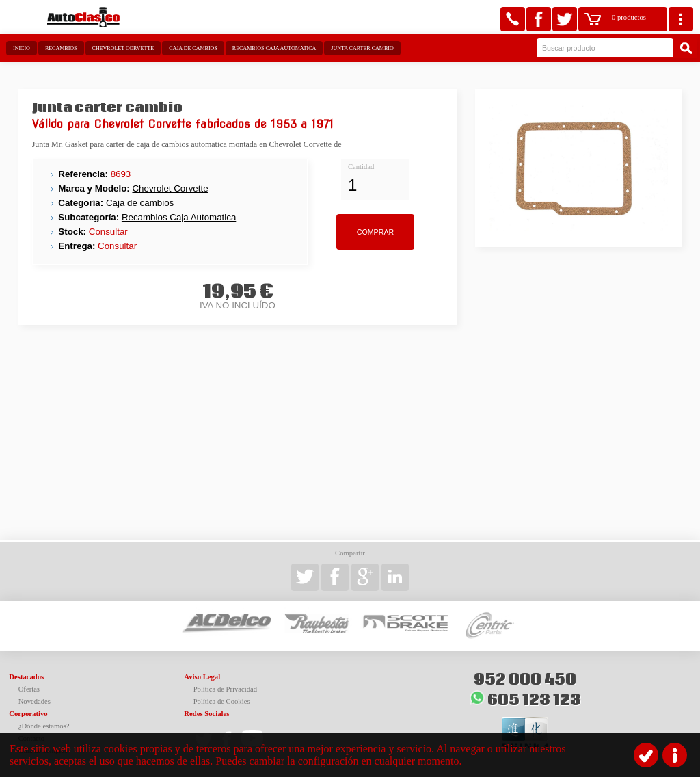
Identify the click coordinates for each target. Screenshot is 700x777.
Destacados (26, 677)
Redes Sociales (206, 714)
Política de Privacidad (226, 689)
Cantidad (361, 167)
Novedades (35, 701)
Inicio (22, 48)
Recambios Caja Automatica (274, 48)
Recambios (61, 48)
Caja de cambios (193, 48)
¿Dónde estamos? (44, 726)
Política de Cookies (222, 701)
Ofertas (29, 689)
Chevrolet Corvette (123, 48)
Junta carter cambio (362, 48)
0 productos (629, 17)
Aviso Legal (202, 677)
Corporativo (28, 714)
